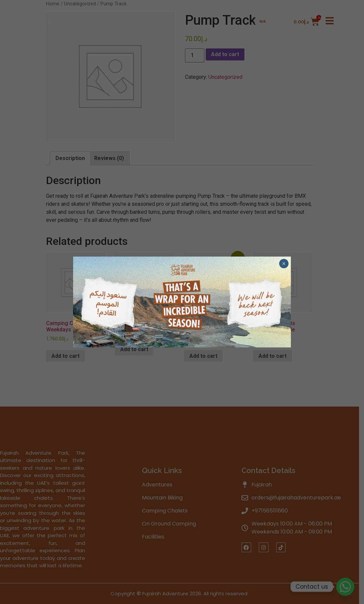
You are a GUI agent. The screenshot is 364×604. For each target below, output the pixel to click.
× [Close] (284, 264)
